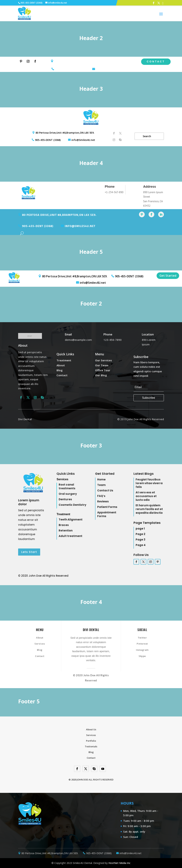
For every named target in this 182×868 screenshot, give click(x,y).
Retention (66, 530)
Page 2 (140, 534)
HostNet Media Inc (119, 863)
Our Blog (101, 375)
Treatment (64, 360)
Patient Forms (107, 507)
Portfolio (91, 741)
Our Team (102, 365)
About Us (91, 729)
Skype (142, 656)
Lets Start (29, 552)
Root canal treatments (67, 486)
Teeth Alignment (71, 520)
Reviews (103, 501)
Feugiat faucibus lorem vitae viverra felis (149, 483)
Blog (60, 370)
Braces (64, 525)
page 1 (140, 529)
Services (40, 644)
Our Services (104, 360)
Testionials (91, 746)
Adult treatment (70, 536)
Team (101, 485)
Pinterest (142, 644)
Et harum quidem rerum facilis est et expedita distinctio (149, 509)
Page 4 (141, 545)
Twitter (142, 638)
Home (101, 479)
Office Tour (103, 370)
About (61, 365)
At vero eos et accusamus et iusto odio (146, 496)
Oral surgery (68, 494)
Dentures (65, 499)
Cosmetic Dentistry (72, 505)
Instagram (142, 650)
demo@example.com (78, 340)
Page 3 (140, 540)
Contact (156, 61)
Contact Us (105, 490)
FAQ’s (101, 496)
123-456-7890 (113, 340)
